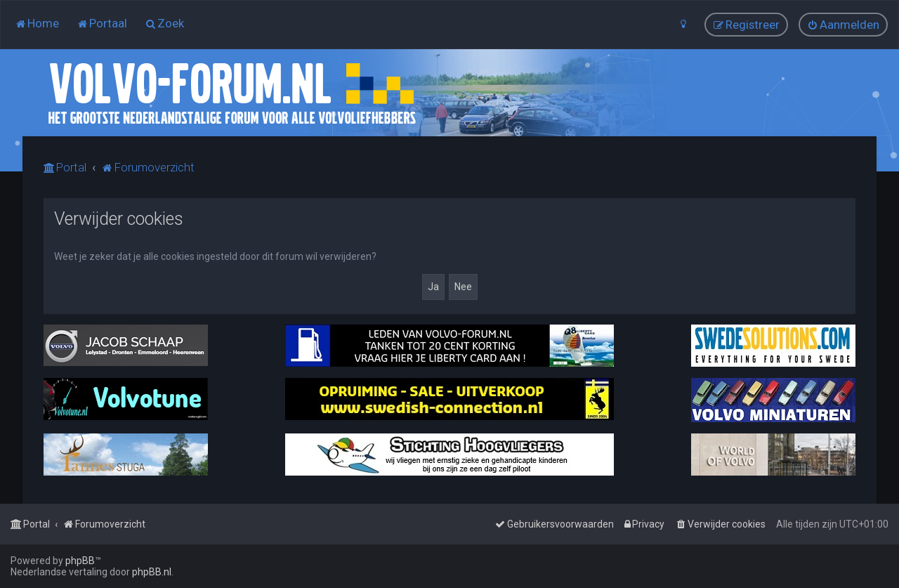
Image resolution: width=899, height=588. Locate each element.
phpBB (80, 561)
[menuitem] (37, 23)
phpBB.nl (152, 572)
